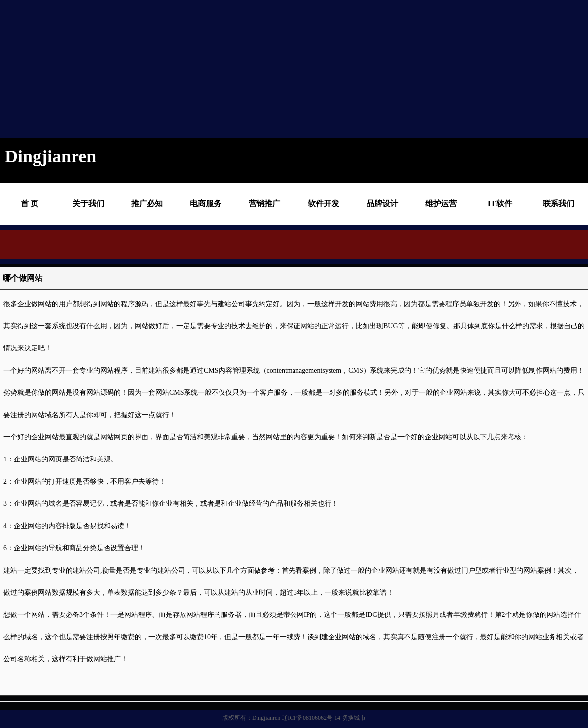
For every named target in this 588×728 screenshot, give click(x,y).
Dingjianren (266, 718)
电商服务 (206, 204)
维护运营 (441, 204)
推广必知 (147, 204)
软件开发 (324, 204)
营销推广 (264, 204)
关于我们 (88, 204)
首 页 (30, 204)
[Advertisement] (258, 69)
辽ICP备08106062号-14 (311, 718)
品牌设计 (382, 204)
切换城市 (354, 718)
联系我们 (558, 204)
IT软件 (500, 204)
